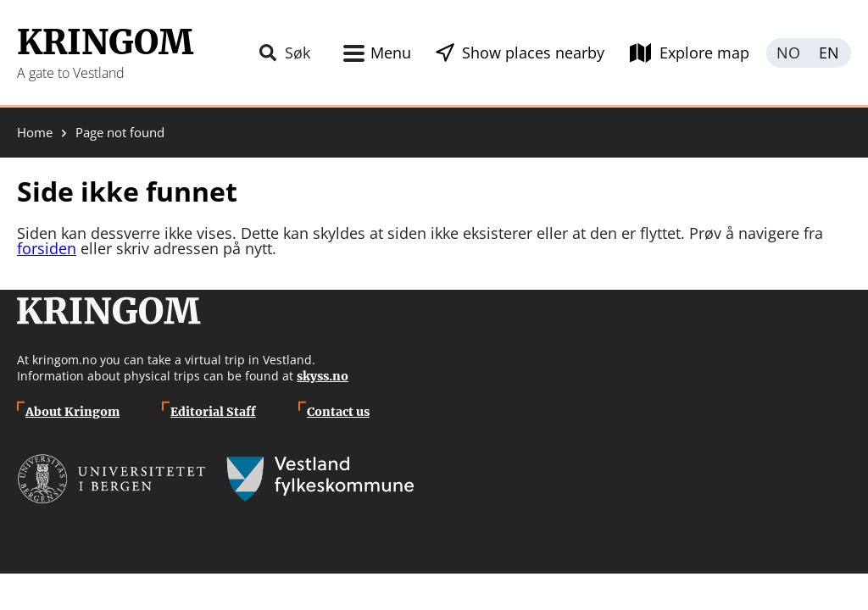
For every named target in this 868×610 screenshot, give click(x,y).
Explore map (704, 53)
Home (35, 133)
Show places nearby (533, 53)
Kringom (105, 42)
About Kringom (72, 412)
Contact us (338, 412)
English (830, 53)
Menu (391, 53)
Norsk (787, 53)
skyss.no (323, 376)
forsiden (47, 248)
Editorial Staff (213, 412)
